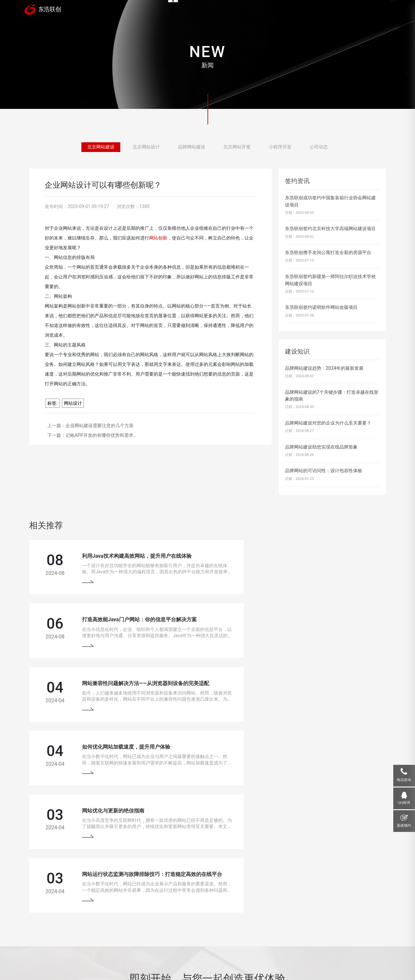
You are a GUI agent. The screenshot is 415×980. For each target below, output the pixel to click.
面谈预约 (404, 825)
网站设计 (73, 403)
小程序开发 (280, 148)
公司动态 (319, 148)
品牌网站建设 (192, 148)
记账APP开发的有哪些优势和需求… (101, 435)
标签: (52, 403)
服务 (251, 10)
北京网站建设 (101, 148)
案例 (211, 10)
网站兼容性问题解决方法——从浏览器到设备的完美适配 (136, 617)
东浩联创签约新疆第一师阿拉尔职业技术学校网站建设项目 (330, 280)
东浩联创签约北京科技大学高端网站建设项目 (330, 229)
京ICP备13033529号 (167, 961)
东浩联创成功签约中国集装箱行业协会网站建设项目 (330, 201)
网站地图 (194, 961)
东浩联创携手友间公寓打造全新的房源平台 (328, 253)
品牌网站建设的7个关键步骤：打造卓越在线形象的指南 (332, 396)
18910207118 (339, 911)
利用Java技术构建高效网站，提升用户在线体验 (127, 555)
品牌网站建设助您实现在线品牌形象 (321, 447)
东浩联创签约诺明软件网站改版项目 (321, 307)
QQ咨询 (404, 802)
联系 (370, 10)
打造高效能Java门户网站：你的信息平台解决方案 (314, 555)
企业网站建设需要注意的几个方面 (100, 426)
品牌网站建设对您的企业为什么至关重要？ (328, 423)
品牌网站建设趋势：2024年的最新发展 (324, 368)
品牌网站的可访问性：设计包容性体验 (324, 471)
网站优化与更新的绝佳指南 (103, 679)
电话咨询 (404, 780)
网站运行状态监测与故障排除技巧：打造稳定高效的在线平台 (326, 679)
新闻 (290, 10)
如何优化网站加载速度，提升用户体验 (300, 617)
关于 (330, 10)
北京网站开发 (237, 148)
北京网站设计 (146, 148)
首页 (172, 10)
